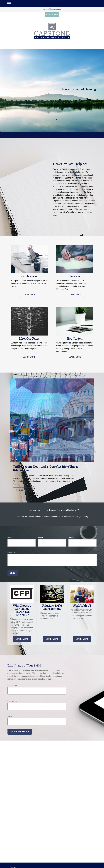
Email (40, 538)
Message (11, 552)
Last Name (12, 701)
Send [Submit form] (13, 573)
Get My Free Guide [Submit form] (20, 732)
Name (10, 538)
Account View (52, 14)
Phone (71, 538)
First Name (12, 686)
